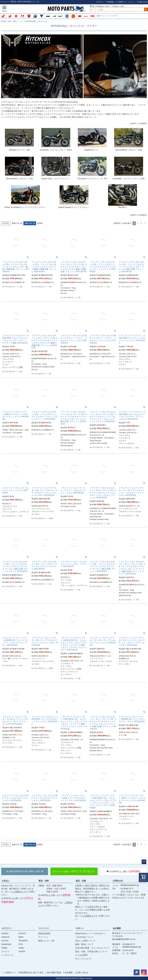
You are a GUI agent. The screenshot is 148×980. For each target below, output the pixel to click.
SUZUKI (5, 941)
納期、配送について (84, 944)
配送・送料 (44, 881)
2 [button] (138, 223)
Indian (21, 948)
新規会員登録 (44, 933)
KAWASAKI (6, 944)
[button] (145, 223)
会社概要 (117, 928)
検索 (146, 9)
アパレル (5, 951)
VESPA (22, 951)
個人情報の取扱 (54, 972)
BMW (21, 937)
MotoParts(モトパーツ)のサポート (91, 933)
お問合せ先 (118, 881)
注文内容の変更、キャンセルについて (92, 948)
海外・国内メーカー (16, 21)
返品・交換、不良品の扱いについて (91, 951)
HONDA (5, 933)
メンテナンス (7, 955)
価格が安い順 (17, 223)
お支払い (6, 881)
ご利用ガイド (19, 892)
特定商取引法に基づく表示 (31, 972)
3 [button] (141, 223)
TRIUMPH (23, 941)
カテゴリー (7, 928)
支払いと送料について (85, 941)
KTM (21, 944)
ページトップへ (144, 862)
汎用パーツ (101, 16)
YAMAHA (5, 937)
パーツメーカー (112, 16)
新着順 (40, 223)
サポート (80, 928)
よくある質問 (81, 955)
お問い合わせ (82, 972)
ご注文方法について (84, 937)
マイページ (44, 928)
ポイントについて (83, 959)
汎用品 (4, 948)
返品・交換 (81, 881)
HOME (3, 21)
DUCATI (22, 933)
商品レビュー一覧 (46, 941)
